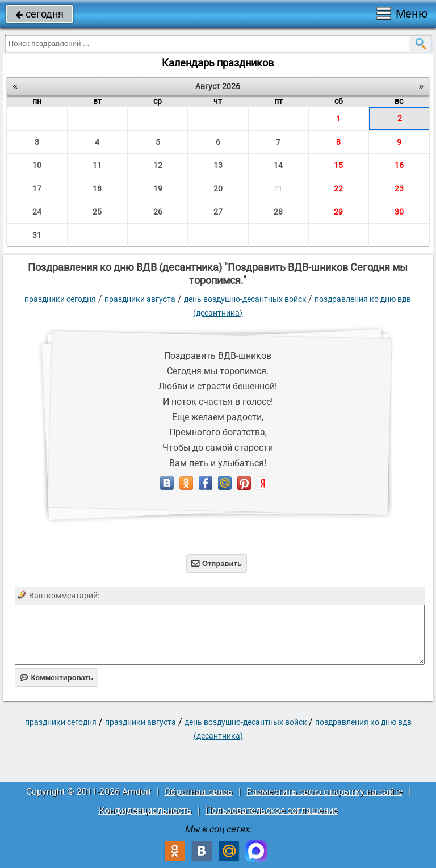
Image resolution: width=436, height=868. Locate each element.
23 (399, 188)
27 (218, 212)
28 (278, 212)
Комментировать (56, 678)
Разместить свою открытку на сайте (324, 792)
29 (338, 212)
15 (338, 165)
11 (97, 165)
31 (37, 235)
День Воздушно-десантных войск (246, 299)
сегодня (39, 14)
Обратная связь (199, 792)
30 (399, 212)
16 (399, 165)
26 (158, 212)
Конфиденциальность (145, 810)
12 (158, 165)
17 (37, 188)
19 (158, 188)
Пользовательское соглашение (272, 810)
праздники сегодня (60, 299)
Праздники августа (140, 299)
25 (97, 212)
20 (218, 188)
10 (37, 165)
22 (338, 188)
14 (278, 165)
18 (97, 188)
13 (218, 165)
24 (37, 212)
